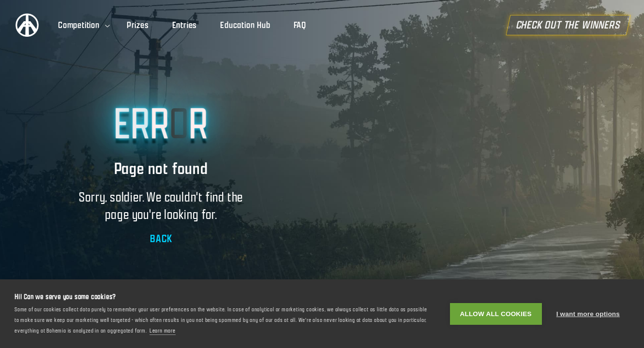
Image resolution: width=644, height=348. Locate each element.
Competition (85, 25)
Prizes (138, 25)
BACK (161, 239)
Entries (185, 25)
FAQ (300, 25)
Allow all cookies (496, 314)
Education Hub (245, 25)
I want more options (588, 314)
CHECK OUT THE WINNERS (573, 25)
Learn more (163, 331)
